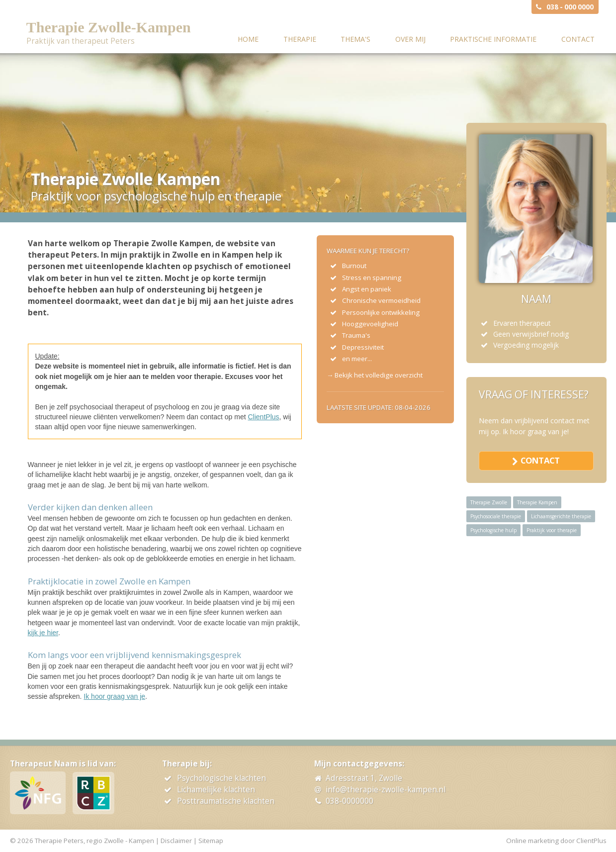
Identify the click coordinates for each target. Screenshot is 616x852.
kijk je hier (43, 633)
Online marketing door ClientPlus (556, 841)
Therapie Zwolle (489, 502)
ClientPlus (264, 417)
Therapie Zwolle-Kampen (109, 27)
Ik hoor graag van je (114, 696)
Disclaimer (176, 841)
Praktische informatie (493, 39)
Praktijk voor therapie (552, 530)
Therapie (300, 39)
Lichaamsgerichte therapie (561, 516)
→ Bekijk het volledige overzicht (375, 375)
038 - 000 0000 (570, 7)
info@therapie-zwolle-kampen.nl (386, 790)
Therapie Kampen (537, 502)
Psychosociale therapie (496, 516)
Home (248, 39)
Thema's (355, 39)
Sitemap (211, 841)
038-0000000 (350, 801)
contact (540, 460)
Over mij (410, 39)
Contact (578, 39)
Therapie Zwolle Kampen (126, 179)
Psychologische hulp (493, 530)
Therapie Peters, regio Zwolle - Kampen (94, 841)
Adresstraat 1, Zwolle (364, 778)
